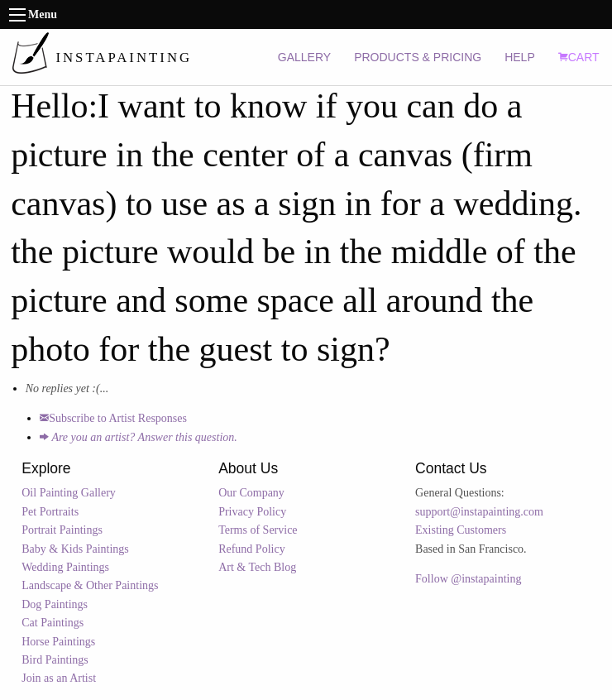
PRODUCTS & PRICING (418, 57)
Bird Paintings (55, 660)
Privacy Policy (252, 512)
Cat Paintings (53, 623)
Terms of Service (258, 530)
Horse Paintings (58, 642)
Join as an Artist (59, 678)
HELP (520, 57)
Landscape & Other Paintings (90, 585)
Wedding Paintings (65, 567)
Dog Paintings (55, 604)
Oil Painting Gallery (69, 493)
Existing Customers (461, 530)
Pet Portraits (50, 512)
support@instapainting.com (479, 512)
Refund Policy (252, 549)
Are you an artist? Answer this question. (139, 437)
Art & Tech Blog (257, 567)
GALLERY (304, 57)
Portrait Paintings (62, 530)
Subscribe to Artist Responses (113, 418)
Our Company (251, 493)
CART (579, 57)
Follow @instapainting (468, 579)
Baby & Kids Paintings (75, 549)
